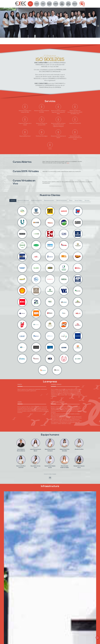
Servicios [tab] (87, 201)
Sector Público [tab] (79, 201)
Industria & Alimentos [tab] (23, 201)
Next (98, 26)
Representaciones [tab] (49, 201)
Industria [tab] (13, 201)
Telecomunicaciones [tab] (62, 201)
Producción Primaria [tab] (37, 201)
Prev (2, 26)
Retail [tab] (71, 201)
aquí (68, 163)
